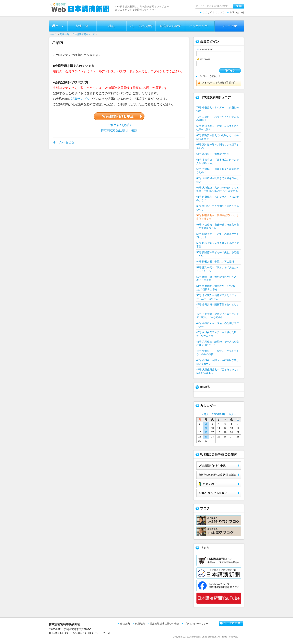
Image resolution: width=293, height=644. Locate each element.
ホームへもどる (64, 142)
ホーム (58, 26)
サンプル (219, 493)
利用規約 (140, 624)
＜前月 (205, 414)
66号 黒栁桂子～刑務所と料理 (213, 154)
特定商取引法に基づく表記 (119, 130)
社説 (112, 26)
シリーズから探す (141, 26)
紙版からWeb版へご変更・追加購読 (219, 475)
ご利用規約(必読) (119, 125)
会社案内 (125, 624)
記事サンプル (80, 99)
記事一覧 (82, 26)
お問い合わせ (237, 12)
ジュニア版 (229, 26)
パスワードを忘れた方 (210, 76)
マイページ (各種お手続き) (217, 83)
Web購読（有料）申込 (219, 466)
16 (206, 432)
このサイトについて (213, 12)
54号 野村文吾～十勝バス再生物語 (215, 262)
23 (206, 437)
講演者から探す (170, 26)
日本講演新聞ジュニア (84, 34)
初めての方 (219, 484)
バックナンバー (200, 26)
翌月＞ (232, 414)
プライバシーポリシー (196, 624)
